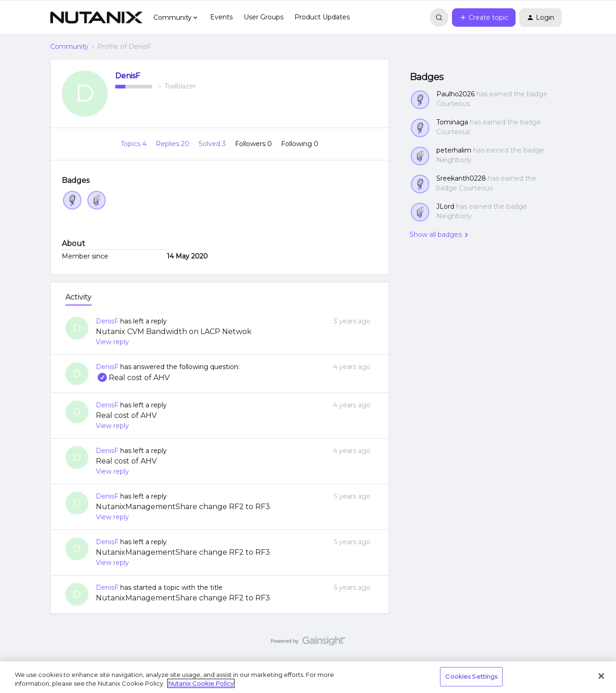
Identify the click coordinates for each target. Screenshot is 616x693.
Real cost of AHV (133, 378)
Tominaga (452, 122)
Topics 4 (135, 144)
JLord (445, 206)
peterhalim (454, 150)
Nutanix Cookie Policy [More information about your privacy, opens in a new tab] (201, 683)
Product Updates (322, 17)
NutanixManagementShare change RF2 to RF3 (183, 507)
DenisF (128, 76)
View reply (112, 342)
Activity (79, 297)
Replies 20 (173, 144)
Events (221, 17)
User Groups (264, 17)
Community (69, 47)
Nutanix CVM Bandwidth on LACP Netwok (174, 332)
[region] (308, 677)
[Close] (601, 676)
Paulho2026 (455, 94)
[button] (484, 18)
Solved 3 (213, 144)
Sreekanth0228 (461, 178)
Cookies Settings (471, 676)
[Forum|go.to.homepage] (96, 18)
